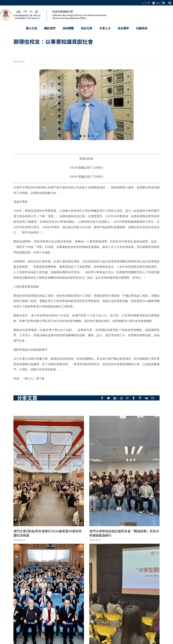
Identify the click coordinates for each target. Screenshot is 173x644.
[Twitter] (109, 398)
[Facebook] (102, 398)
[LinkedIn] (115, 398)
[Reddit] (121, 398)
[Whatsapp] (127, 398)
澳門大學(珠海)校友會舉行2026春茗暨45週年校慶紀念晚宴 (48, 533)
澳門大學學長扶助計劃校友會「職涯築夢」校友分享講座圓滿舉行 (124, 533)
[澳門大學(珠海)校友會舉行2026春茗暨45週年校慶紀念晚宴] (49, 471)
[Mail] (153, 398)
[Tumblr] (134, 398)
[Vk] (146, 398)
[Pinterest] (140, 398)
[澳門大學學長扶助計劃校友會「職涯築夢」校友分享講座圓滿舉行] (124, 471)
